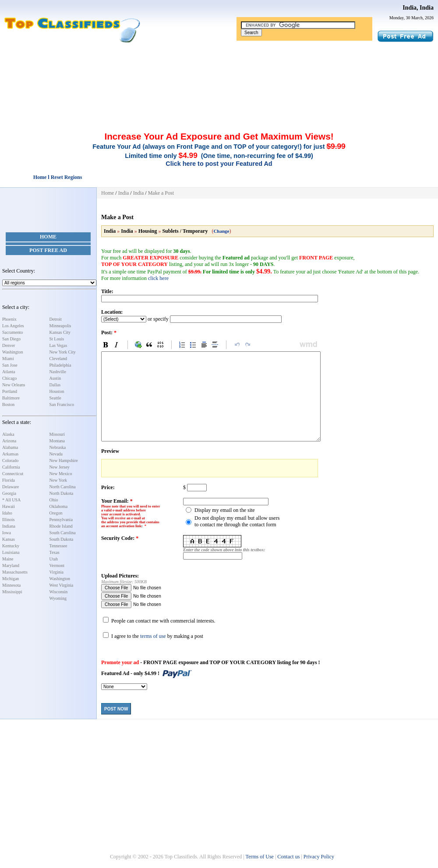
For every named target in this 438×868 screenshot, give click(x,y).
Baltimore (11, 398)
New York (58, 480)
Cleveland (58, 359)
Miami (8, 359)
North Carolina (63, 487)
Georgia (9, 493)
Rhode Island (61, 526)
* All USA (11, 500)
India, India (418, 8)
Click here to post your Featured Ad (219, 164)
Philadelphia (60, 365)
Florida (9, 480)
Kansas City (60, 332)
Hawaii (9, 506)
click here (158, 278)
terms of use (153, 636)
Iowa (7, 533)
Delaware (11, 487)
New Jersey (60, 467)
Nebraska (58, 447)
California (11, 467)
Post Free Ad (48, 250)
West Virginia (62, 585)
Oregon (56, 513)
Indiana (9, 526)
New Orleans (14, 385)
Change (221, 231)
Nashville (58, 372)
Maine (8, 559)
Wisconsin (59, 592)
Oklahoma (59, 506)
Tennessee (58, 546)
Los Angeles (13, 326)
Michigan (11, 579)
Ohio (54, 500)
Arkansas (10, 454)
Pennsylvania (61, 520)
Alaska (8, 434)
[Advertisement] (219, 67)
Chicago (9, 378)
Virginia (57, 572)
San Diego (11, 339)
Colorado (10, 460)
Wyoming (58, 598)
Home (48, 237)
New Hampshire (64, 460)
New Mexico (61, 474)
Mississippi (12, 592)
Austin (55, 378)
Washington (13, 352)
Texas (55, 552)
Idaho (7, 513)
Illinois (8, 520)
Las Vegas (58, 345)
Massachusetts (15, 572)
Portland (10, 391)
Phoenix (9, 319)
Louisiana (11, 552)
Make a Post (161, 193)
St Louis (57, 339)
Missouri (57, 434)
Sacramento (12, 332)
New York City (63, 352)
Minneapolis (60, 326)
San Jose (10, 365)
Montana (57, 441)
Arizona (9, 441)
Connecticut (13, 474)
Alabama (10, 447)
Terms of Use (259, 857)
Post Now (116, 709)
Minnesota (11, 585)
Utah (54, 559)
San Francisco (62, 404)
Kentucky (11, 546)
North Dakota (62, 493)
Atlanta (9, 372)
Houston (57, 391)
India (124, 193)
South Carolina (63, 533)
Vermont (57, 565)
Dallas (55, 385)
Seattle (55, 398)
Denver (9, 345)
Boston (8, 404)
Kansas (9, 539)
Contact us (288, 857)
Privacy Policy (319, 857)
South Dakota (62, 539)
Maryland (11, 565)
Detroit (56, 319)
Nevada (56, 454)
